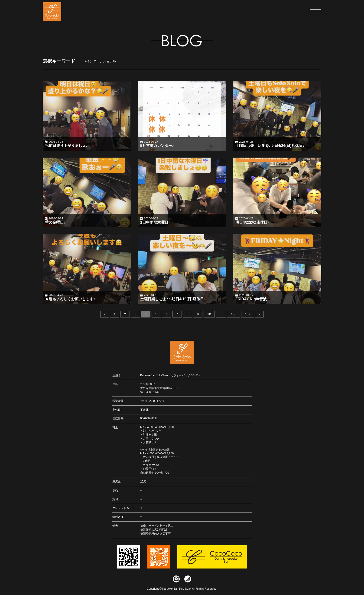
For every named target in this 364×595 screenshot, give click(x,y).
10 (209, 315)
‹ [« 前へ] (105, 315)
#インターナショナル (100, 61)
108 (233, 315)
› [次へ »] (259, 315)
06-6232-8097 (149, 418)
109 (248, 315)
